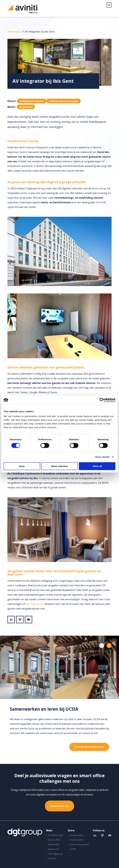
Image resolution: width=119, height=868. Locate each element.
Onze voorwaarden (79, 844)
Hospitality (26, 107)
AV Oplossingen (56, 835)
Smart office (54, 840)
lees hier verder (35, 604)
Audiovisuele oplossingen (64, 101)
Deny (22, 466)
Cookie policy (76, 840)
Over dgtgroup (55, 854)
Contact (52, 858)
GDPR (73, 849)
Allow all (97, 466)
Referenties (14, 32)
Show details (102, 457)
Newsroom (54, 849)
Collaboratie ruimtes (32, 101)
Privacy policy (76, 835)
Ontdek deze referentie (89, 747)
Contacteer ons (59, 806)
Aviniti (22, 11)
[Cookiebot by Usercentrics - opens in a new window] (102, 400)
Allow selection (59, 466)
